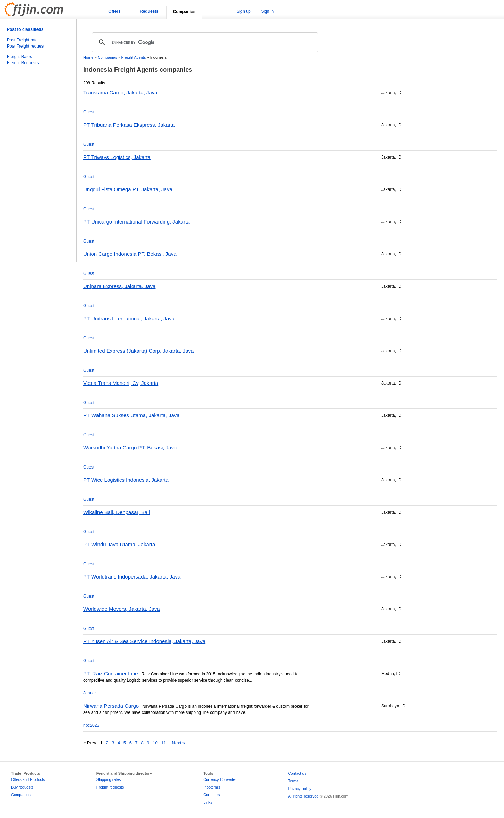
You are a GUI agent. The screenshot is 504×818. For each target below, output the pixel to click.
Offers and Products (28, 779)
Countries (211, 795)
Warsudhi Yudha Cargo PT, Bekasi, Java (130, 448)
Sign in (268, 11)
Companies (108, 57)
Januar (90, 693)
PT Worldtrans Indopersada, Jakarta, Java (132, 577)
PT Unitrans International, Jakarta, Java (129, 318)
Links (208, 802)
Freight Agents (133, 57)
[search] (204, 42)
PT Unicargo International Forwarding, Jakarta (136, 222)
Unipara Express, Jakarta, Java (119, 286)
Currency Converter (220, 779)
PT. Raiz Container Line (111, 673)
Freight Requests (23, 63)
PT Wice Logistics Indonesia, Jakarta (126, 480)
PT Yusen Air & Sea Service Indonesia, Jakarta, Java (144, 641)
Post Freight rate (22, 40)
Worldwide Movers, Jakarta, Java (122, 609)
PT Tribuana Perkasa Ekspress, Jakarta (129, 125)
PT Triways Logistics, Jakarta (117, 157)
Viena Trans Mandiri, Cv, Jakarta (121, 383)
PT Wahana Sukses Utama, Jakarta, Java (131, 415)
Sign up (244, 11)
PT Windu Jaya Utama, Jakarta (119, 544)
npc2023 (91, 725)
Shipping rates (109, 779)
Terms (293, 781)
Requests (149, 11)
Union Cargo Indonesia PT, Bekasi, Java (130, 254)
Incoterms (212, 787)
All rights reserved (303, 796)
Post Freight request (26, 46)
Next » (179, 743)
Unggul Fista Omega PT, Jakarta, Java (128, 189)
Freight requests (110, 787)
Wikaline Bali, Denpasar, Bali (117, 512)
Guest (89, 112)
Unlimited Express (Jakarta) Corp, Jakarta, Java (138, 351)
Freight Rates (19, 57)
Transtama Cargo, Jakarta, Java (120, 92)
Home (88, 57)
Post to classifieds (25, 29)
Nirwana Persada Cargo (111, 706)
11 (163, 743)
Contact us (297, 773)
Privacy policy (300, 789)
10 (155, 743)
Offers (114, 11)
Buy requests (22, 787)
